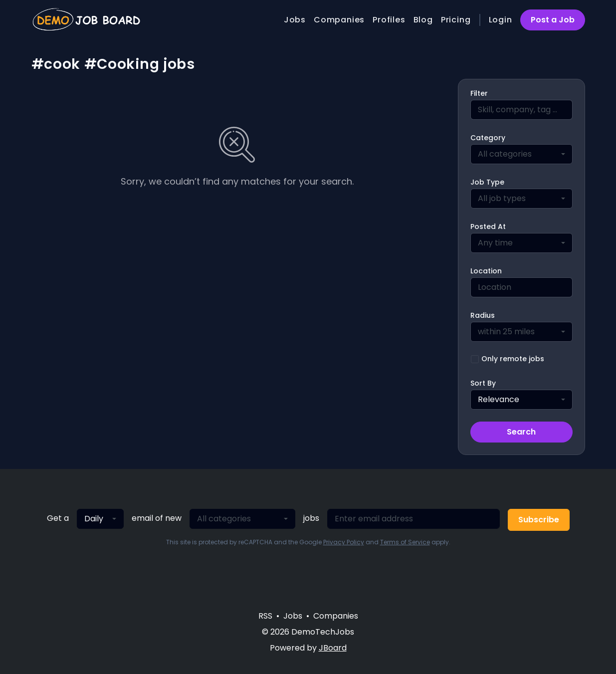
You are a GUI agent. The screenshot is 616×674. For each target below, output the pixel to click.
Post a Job (553, 20)
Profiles (389, 20)
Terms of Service (405, 542)
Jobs (295, 20)
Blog (423, 20)
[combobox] (521, 154)
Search (521, 432)
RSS (265, 616)
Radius (483, 315)
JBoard (333, 648)
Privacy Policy (344, 542)
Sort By (483, 383)
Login (501, 20)
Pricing (456, 20)
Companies (339, 20)
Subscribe (539, 520)
